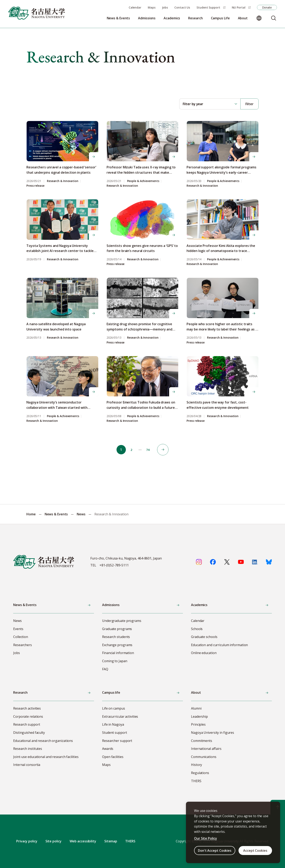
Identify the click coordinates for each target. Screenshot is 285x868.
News (81, 514)
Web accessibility (83, 841)
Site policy (53, 841)
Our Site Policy (206, 838)
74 (149, 450)
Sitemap (111, 841)
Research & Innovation (63, 181)
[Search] (274, 18)
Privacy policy (27, 841)
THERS (130, 841)
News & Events (56, 514)
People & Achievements (143, 181)
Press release (35, 186)
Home (31, 514)
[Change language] (259, 18)
